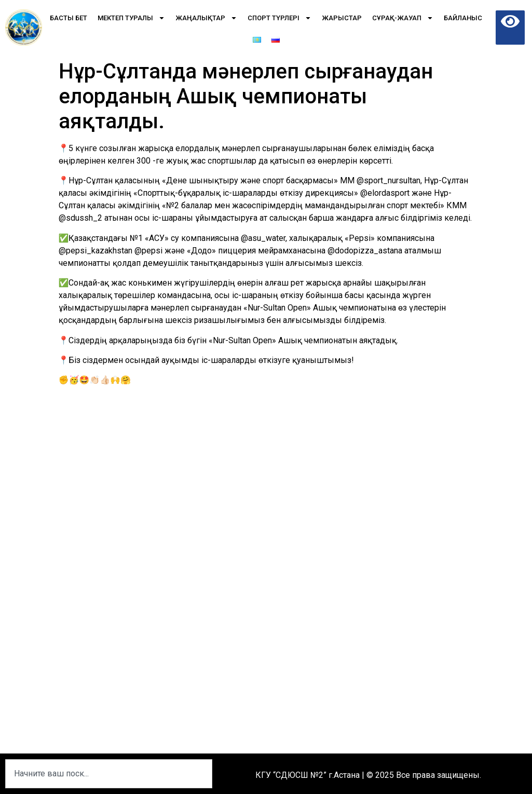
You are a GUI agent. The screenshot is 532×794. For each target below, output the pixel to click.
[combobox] (109, 774)
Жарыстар (342, 18)
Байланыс (463, 18)
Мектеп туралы (131, 18)
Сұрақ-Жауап (403, 18)
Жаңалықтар (206, 18)
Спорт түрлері (279, 18)
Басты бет (69, 18)
